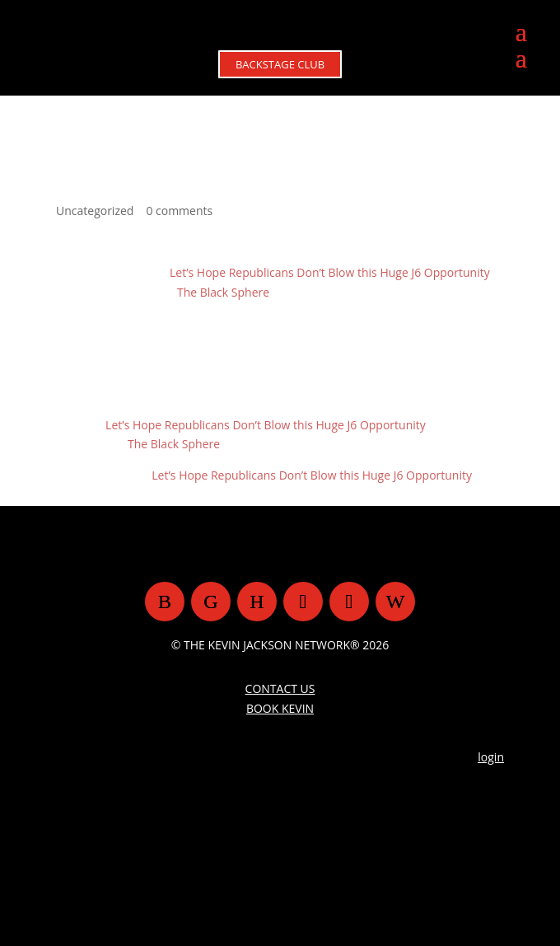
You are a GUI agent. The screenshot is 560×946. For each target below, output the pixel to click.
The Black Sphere (223, 292)
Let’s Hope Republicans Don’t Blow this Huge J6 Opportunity (330, 272)
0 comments (179, 211)
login (491, 757)
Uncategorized (95, 211)
